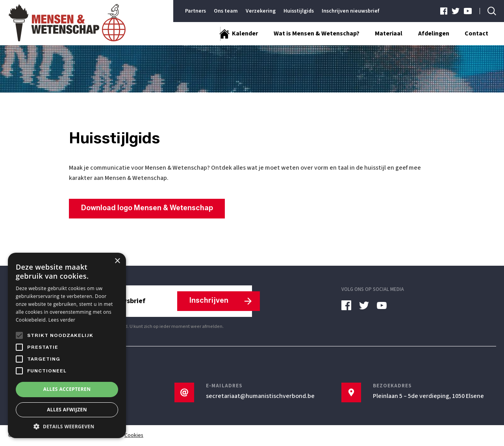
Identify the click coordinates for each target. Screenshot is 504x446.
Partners (195, 11)
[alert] (67, 345)
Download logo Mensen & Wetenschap (147, 208)
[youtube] (468, 11)
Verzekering (261, 11)
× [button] (117, 261)
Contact (476, 34)
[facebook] (444, 11)
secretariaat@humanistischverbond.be (260, 396)
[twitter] (456, 11)
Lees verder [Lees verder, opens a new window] (62, 320)
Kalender (244, 34)
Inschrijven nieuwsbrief (350, 11)
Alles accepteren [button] (67, 389)
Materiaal (388, 34)
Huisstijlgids (299, 11)
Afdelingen (433, 34)
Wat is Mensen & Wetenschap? (316, 34)
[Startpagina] (208, 34)
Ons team (226, 11)
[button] (67, 426)
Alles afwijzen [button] (67, 410)
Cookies (134, 436)
